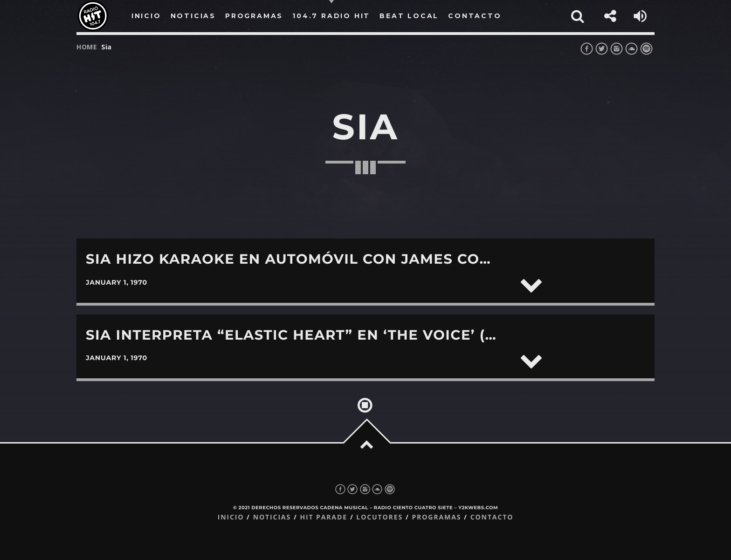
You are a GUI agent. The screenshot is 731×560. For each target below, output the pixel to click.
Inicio (231, 517)
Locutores (379, 517)
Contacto (492, 517)
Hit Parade (323, 517)
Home (87, 47)
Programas (436, 517)
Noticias (272, 517)
